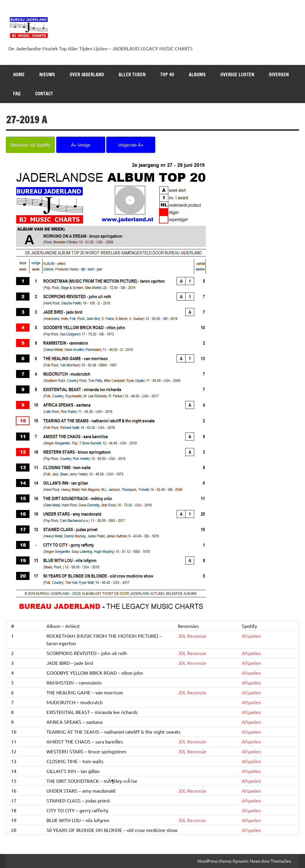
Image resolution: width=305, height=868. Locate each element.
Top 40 (167, 74)
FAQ (17, 94)
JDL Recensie (192, 636)
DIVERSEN (279, 74)
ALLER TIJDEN (132, 74)
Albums (197, 74)
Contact (44, 94)
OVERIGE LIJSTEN (237, 74)
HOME (19, 74)
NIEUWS (47, 74)
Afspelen (251, 636)
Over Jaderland (87, 74)
